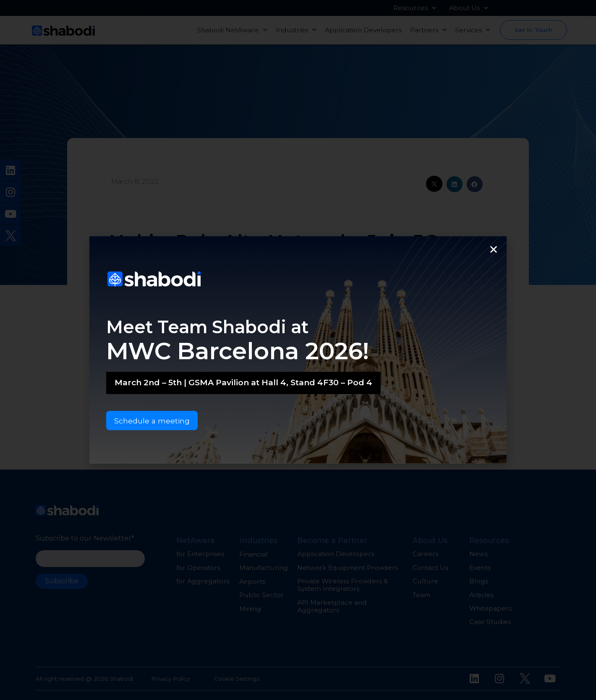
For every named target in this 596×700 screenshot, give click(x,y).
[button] (494, 249)
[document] (298, 350)
